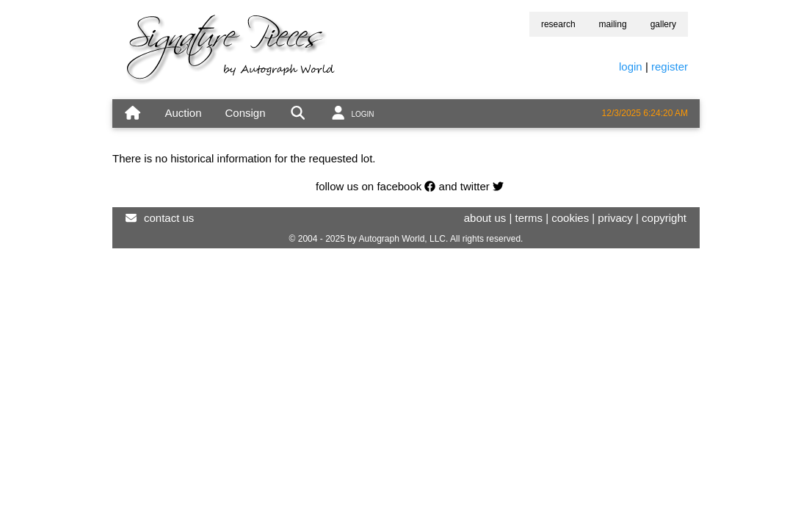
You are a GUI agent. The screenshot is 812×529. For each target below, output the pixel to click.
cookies (570, 218)
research (558, 24)
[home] (133, 114)
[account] (352, 114)
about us (485, 218)
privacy (615, 218)
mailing (613, 24)
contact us (169, 218)
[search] (298, 114)
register (670, 66)
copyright (664, 218)
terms (529, 218)
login (631, 66)
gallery (663, 24)
